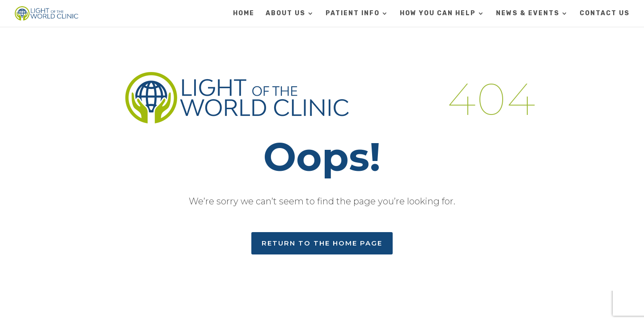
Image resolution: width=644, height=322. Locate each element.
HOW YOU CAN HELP (438, 14)
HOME (244, 14)
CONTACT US (605, 14)
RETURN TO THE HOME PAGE (322, 243)
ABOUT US (286, 14)
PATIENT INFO (353, 14)
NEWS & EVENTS (528, 14)
